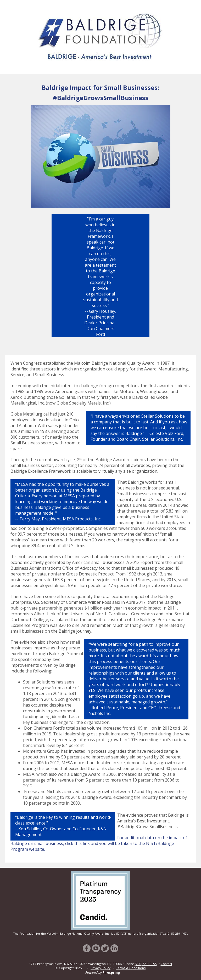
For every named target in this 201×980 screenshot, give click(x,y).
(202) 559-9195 (146, 964)
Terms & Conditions (131, 968)
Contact (166, 964)
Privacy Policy (100, 968)
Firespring (111, 973)
